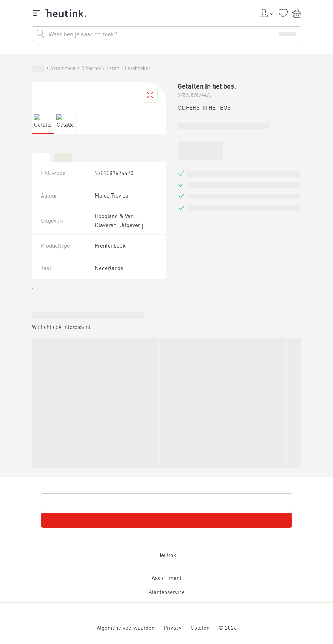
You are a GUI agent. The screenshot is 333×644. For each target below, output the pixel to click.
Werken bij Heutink (42, 434)
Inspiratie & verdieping (50, 404)
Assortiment (31, 464)
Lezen (94, 464)
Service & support (40, 428)
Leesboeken (120, 464)
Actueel (32, 415)
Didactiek (66, 464)
